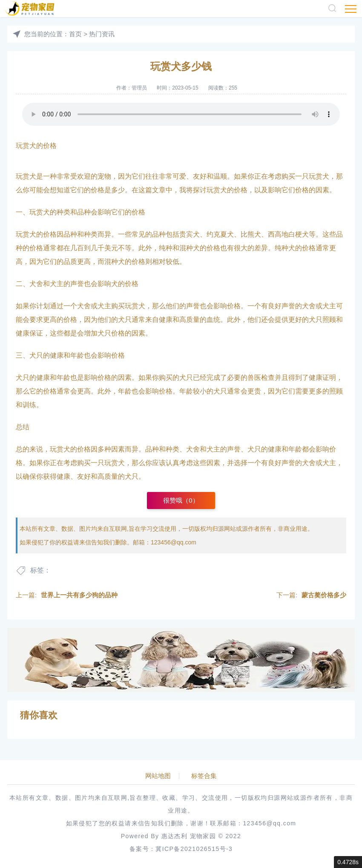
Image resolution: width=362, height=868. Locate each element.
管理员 (139, 88)
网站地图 (158, 776)
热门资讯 (102, 34)
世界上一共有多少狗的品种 (79, 595)
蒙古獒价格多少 (324, 595)
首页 (75, 34)
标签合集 (204, 776)
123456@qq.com (174, 542)
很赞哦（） (181, 500)
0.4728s (348, 862)
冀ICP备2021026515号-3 (194, 849)
